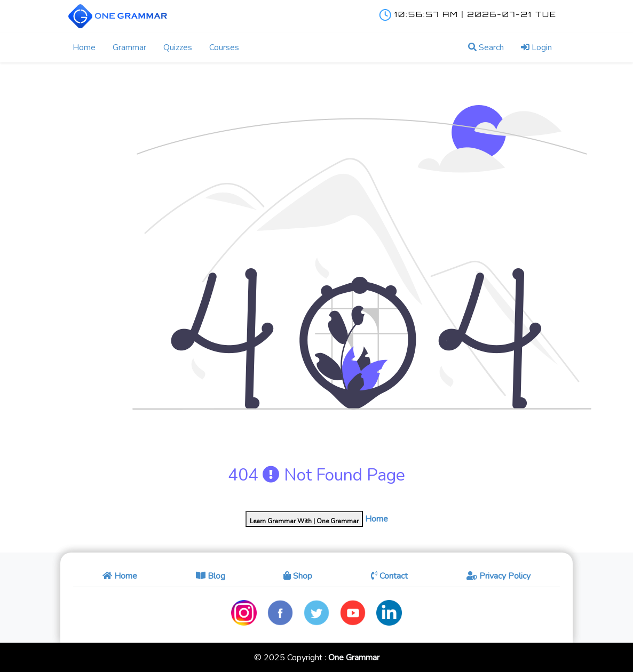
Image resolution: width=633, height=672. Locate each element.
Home (84, 47)
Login (536, 47)
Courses (224, 47)
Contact (389, 576)
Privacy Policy (499, 576)
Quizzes (178, 47)
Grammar (129, 47)
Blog (211, 576)
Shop (298, 576)
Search (486, 47)
